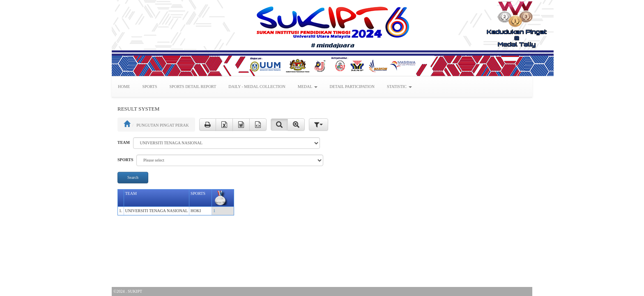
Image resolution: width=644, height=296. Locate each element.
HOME (124, 87)
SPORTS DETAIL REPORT (193, 87)
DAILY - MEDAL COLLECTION (257, 87)
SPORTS (149, 87)
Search (133, 177)
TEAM (124, 142)
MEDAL (308, 87)
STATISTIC (399, 87)
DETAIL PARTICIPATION (352, 87)
